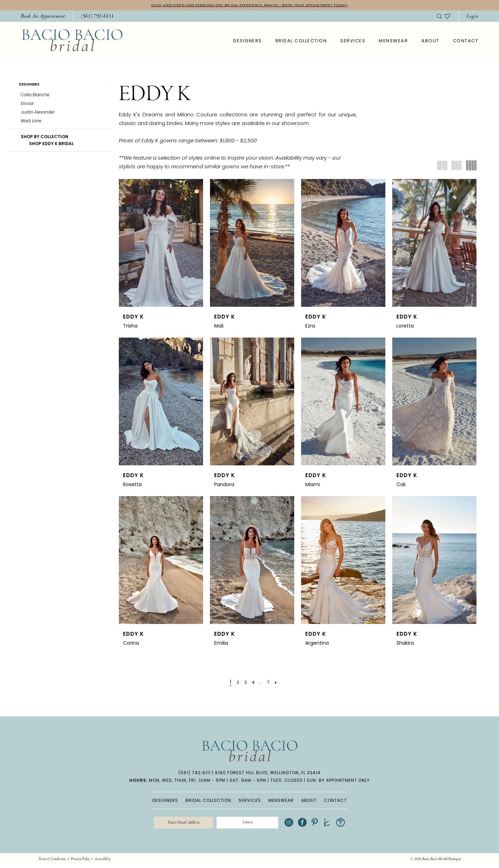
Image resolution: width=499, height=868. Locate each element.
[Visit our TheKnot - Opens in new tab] (338, 825)
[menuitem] (43, 17)
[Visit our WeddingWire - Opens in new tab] (351, 825)
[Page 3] (244, 683)
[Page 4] (252, 683)
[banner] (72, 41)
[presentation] (161, 244)
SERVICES (250, 801)
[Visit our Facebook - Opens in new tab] (313, 825)
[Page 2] (235, 683)
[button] (472, 17)
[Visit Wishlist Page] (447, 17)
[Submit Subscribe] (253, 824)
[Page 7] (271, 683)
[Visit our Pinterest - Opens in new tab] (325, 825)
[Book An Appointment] (43, 17)
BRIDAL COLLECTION (208, 801)
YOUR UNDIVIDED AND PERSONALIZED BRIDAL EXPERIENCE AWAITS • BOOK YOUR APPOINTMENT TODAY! (249, 6)
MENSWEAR (281, 801)
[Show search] (439, 17)
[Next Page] (280, 683)
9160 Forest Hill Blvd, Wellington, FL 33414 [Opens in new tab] (268, 773)
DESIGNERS (165, 801)
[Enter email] (178, 824)
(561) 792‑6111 (195, 773)
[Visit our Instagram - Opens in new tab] (300, 825)
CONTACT (335, 801)
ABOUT (309, 801)
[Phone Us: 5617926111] (98, 17)
